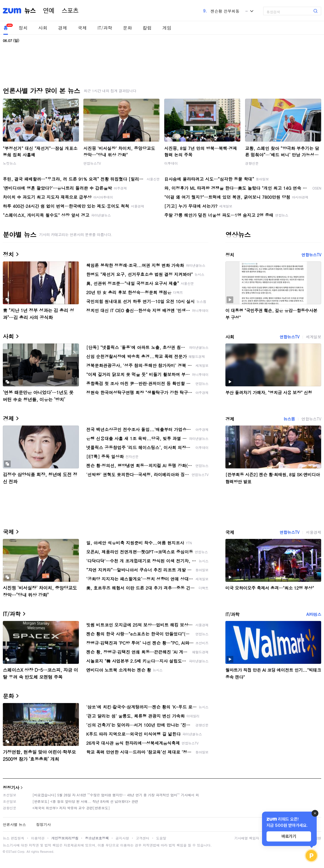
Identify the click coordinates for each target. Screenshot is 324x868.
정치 (23, 28)
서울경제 (314, 532)
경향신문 (252, 163)
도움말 (161, 838)
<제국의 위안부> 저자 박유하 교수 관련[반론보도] (71, 808)
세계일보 (314, 337)
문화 (127, 28)
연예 (49, 11)
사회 (43, 28)
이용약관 (38, 838)
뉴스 (30, 11)
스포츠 (70, 11)
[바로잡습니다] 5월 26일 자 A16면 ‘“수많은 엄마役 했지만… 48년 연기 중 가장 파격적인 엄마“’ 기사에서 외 (116, 795)
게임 (167, 28)
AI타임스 (314, 614)
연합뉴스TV (92, 163)
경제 (63, 28)
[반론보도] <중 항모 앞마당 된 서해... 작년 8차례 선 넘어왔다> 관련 (85, 801)
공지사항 (122, 838)
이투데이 (171, 163)
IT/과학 (105, 28)
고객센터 (143, 838)
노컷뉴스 (10, 163)
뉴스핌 (289, 419)
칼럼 (147, 28)
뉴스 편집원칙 (14, 838)
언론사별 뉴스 (14, 824)
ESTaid (11, 852)
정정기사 (11, 787)
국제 (82, 28)
